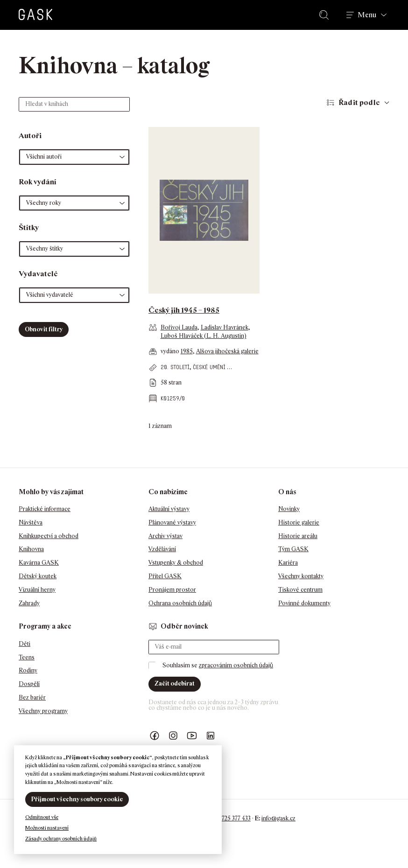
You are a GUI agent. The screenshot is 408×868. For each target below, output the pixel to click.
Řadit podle (359, 102)
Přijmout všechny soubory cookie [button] (77, 799)
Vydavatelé (38, 274)
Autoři (30, 136)
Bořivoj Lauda (179, 327)
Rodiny (28, 670)
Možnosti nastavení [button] (47, 828)
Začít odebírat (175, 683)
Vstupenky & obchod (176, 563)
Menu (367, 15)
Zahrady (29, 603)
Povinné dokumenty (304, 603)
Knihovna (31, 549)
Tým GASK (293, 549)
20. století (175, 367)
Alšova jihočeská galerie (227, 351)
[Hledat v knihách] (74, 104)
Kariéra (288, 563)
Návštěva (31, 522)
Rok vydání (38, 182)
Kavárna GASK (39, 563)
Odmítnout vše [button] (42, 817)
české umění (209, 367)
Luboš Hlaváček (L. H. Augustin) (204, 336)
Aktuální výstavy (169, 509)
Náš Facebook (155, 736)
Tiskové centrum (300, 590)
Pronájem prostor (172, 590)
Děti (25, 644)
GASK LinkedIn (211, 736)
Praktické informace (45, 509)
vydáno (171, 351)
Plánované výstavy (172, 522)
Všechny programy (43, 711)
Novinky (289, 509)
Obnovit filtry (44, 329)
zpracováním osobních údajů (236, 665)
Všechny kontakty (301, 576)
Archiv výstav (165, 536)
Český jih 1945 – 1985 (184, 310)
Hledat (326, 15)
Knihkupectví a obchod (49, 536)
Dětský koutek (38, 576)
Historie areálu (298, 536)
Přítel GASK (165, 576)
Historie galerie (299, 522)
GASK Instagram (173, 736)
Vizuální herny (37, 590)
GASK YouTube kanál (192, 736)
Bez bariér (32, 697)
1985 (187, 351)
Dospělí (29, 684)
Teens (27, 657)
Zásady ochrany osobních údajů (61, 839)
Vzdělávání (162, 549)
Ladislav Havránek (225, 327)
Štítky (29, 227)
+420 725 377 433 (229, 818)
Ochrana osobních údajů (180, 603)
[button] (74, 157)
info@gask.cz (278, 818)
